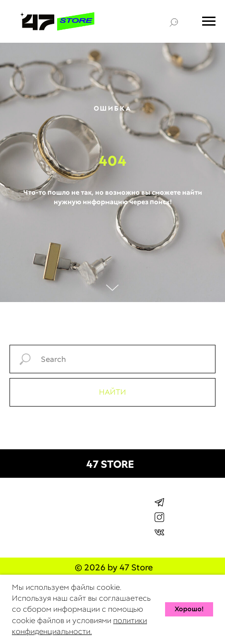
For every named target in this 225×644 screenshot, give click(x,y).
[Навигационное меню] (209, 21)
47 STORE (110, 464)
